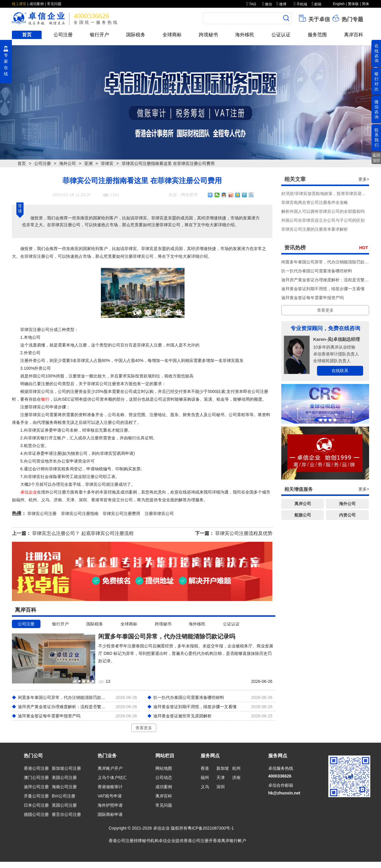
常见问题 (54, 4)
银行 (45, 399)
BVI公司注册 (64, 796)
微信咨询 (377, 109)
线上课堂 (19, 4)
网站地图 (164, 768)
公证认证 (281, 35)
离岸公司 (303, 504)
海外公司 (68, 163)
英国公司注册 (64, 805)
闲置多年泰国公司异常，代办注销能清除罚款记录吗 (329, 262)
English (339, 4)
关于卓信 (314, 18)
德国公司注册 (36, 814)
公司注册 (63, 35)
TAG (251, 4)
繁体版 (353, 4)
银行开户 (99, 35)
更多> (364, 179)
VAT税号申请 (110, 796)
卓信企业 (29, 492)
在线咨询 (377, 53)
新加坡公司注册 (66, 768)
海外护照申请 (110, 805)
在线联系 (340, 371)
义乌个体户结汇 (112, 778)
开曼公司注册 (36, 796)
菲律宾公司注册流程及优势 (244, 533)
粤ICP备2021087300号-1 (211, 828)
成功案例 (37, 4)
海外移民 (245, 35)
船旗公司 (303, 515)
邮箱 (317, 4)
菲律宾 (107, 163)
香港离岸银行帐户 (229, 841)
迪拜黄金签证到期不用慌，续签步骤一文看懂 (323, 289)
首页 (27, 35)
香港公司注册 (36, 768)
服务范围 (317, 35)
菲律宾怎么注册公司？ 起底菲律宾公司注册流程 (83, 533)
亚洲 (88, 163)
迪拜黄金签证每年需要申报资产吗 (313, 298)
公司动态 (164, 778)
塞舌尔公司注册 (66, 814)
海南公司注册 (64, 787)
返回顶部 (376, 158)
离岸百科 (354, 35)
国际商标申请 (110, 814)
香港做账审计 (110, 787)
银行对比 (377, 81)
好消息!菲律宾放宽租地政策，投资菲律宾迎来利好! (328, 193)
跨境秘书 (208, 35)
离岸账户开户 (110, 768)
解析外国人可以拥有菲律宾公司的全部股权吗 (323, 211)
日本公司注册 (36, 805)
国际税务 (136, 35)
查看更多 (144, 728)
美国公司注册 (64, 778)
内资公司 (347, 515)
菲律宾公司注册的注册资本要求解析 (315, 229)
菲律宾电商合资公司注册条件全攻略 (315, 202)
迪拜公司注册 (36, 787)
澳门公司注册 (36, 778)
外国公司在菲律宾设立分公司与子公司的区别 (323, 220)
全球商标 (172, 35)
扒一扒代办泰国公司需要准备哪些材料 (317, 271)
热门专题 (347, 18)
